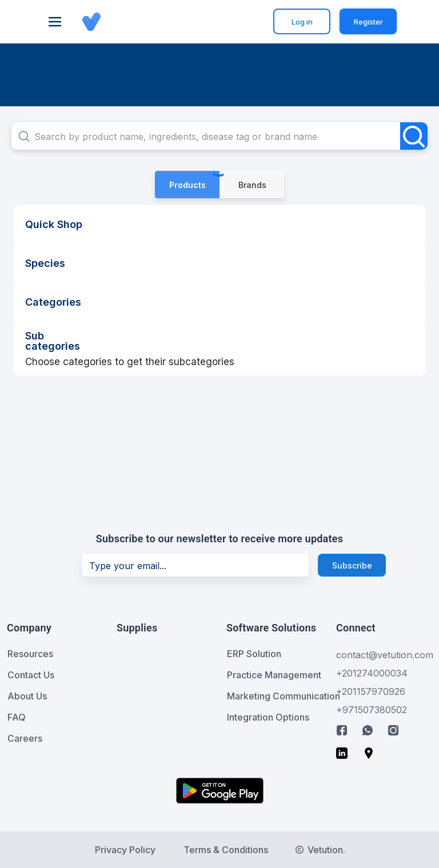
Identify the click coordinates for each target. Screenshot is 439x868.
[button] (127, 22)
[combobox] (219, 136)
